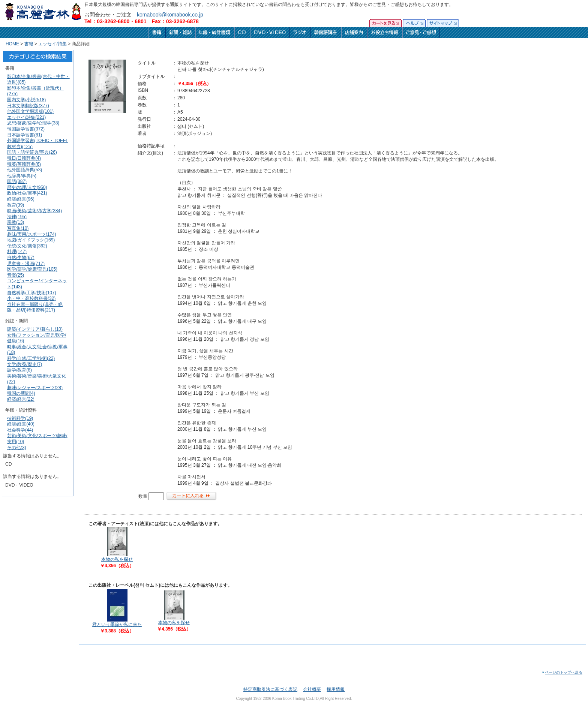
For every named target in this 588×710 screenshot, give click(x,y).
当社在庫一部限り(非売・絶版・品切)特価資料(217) (35, 307)
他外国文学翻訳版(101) (30, 111)
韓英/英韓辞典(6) (24, 164)
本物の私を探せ (117, 559)
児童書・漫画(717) (26, 264)
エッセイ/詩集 (52, 44)
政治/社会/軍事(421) (27, 193)
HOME (12, 44)
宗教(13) (16, 222)
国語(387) (17, 181)
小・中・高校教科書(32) (31, 298)
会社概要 (312, 689)
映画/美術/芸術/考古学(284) (34, 211)
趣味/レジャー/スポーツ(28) (35, 388)
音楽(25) (16, 275)
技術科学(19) (20, 418)
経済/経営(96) (21, 199)
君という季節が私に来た (117, 625)
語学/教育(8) (19, 370)
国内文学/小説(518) (26, 100)
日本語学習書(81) (25, 135)
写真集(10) (18, 228)
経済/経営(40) (21, 424)
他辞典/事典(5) (22, 176)
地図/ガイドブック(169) (31, 240)
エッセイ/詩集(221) (26, 117)
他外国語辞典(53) (25, 170)
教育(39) (16, 205)
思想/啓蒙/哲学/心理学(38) (33, 123)
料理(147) (17, 252)
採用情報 (336, 689)
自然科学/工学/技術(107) (32, 293)
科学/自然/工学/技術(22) (31, 358)
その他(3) (17, 448)
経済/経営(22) (21, 399)
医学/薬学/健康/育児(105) (32, 269)
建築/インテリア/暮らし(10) (35, 329)
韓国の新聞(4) (21, 393)
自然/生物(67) (21, 258)
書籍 (29, 44)
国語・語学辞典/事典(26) (32, 152)
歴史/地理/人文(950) (27, 187)
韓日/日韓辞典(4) (24, 158)
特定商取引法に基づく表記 (270, 689)
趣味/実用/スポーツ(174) (32, 234)
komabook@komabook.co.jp (170, 15)
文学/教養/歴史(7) (25, 364)
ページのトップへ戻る (562, 672)
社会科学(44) (20, 430)
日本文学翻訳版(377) (28, 106)
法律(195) (17, 217)
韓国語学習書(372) (26, 129)
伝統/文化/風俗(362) (27, 246)
